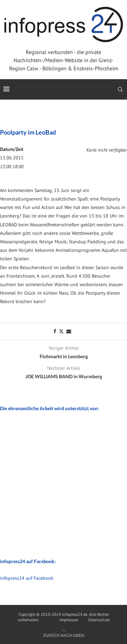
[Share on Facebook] (55, 331)
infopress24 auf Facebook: (27, 578)
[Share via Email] (69, 331)
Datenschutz (99, 620)
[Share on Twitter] (61, 331)
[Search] (120, 89)
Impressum (69, 620)
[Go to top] (64, 635)
